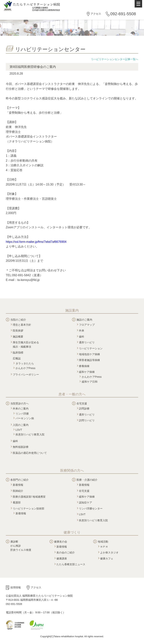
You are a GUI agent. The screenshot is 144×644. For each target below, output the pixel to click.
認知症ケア (85, 502)
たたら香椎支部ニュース (71, 564)
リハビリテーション (91, 348)
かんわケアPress (25, 368)
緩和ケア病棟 (87, 372)
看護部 (17, 502)
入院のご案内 (21, 425)
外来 (82, 331)
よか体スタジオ (109, 552)
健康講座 (62, 558)
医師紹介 (18, 491)
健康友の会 (61, 542)
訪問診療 (84, 409)
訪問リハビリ (87, 420)
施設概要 (18, 337)
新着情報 (18, 485)
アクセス (96, 14)
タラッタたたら (25, 363)
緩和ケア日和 (90, 382)
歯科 (82, 337)
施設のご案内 (84, 320)
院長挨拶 (18, 331)
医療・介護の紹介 (87, 480)
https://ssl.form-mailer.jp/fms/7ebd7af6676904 (36, 242)
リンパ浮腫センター (91, 509)
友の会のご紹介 (66, 552)
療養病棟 (84, 366)
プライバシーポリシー (26, 375)
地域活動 (103, 542)
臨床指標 (18, 353)
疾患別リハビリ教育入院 (30, 434)
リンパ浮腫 (22, 414)
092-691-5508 (123, 14)
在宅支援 (82, 403)
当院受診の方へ (19, 403)
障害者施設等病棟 (89, 360)
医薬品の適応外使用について (30, 453)
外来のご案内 (21, 409)
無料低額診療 (21, 447)
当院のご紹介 (18, 320)
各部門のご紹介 (19, 480)
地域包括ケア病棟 (89, 354)
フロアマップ (87, 325)
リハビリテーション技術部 (28, 509)
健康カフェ (107, 558)
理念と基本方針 (22, 325)
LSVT (19, 430)
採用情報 (16, 587)
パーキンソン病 (25, 418)
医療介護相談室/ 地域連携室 (29, 497)
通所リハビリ (87, 342)
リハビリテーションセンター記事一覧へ (115, 59)
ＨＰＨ (104, 547)
